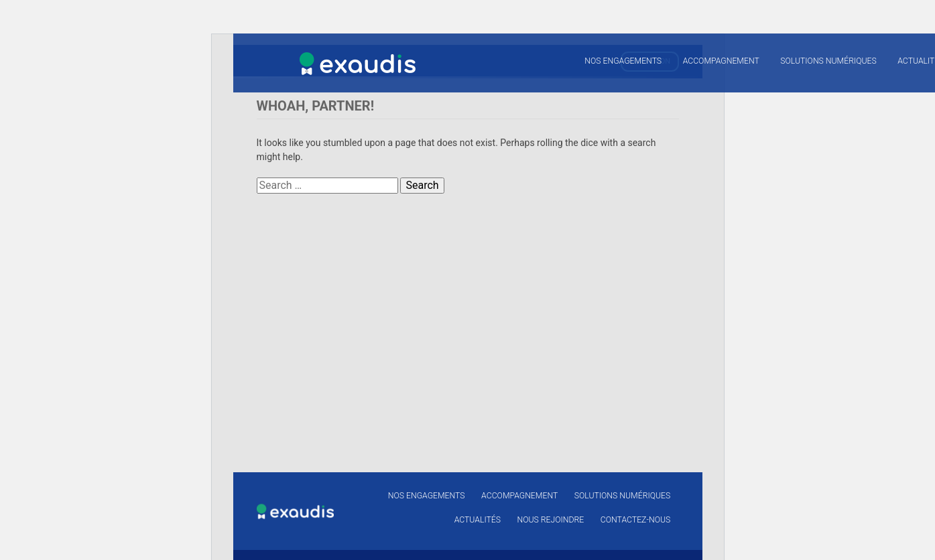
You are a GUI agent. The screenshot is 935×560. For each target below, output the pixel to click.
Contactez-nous (635, 520)
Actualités (478, 520)
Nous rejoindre (551, 520)
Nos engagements (623, 61)
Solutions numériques (828, 61)
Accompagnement (721, 61)
